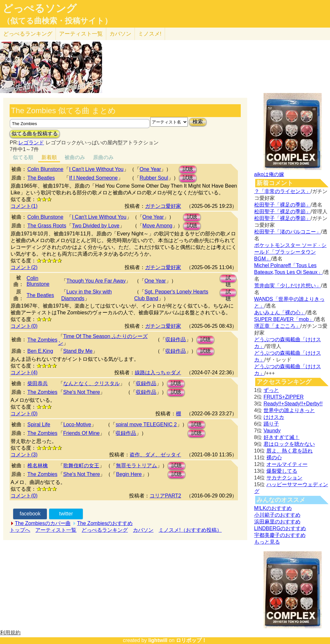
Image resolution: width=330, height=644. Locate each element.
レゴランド (31, 143)
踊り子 (271, 424)
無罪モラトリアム (136, 466)
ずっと (271, 390)
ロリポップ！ (191, 640)
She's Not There (82, 392)
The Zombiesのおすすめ (105, 523)
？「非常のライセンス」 (282, 191)
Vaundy (272, 431)
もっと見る (267, 542)
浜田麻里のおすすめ (277, 522)
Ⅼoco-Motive (77, 424)
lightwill (158, 640)
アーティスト (81, 34)
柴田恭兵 (38, 383)
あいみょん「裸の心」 (280, 313)
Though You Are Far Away (96, 281)
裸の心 (274, 458)
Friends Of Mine (82, 433)
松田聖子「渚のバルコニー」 (288, 232)
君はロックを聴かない (289, 444)
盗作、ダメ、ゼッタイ (155, 455)
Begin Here (129, 474)
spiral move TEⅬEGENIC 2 (146, 424)
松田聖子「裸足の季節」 (282, 205)
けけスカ (274, 417)
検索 (198, 122)
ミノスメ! (150, 34)
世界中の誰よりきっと (289, 410)
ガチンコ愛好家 (163, 206)
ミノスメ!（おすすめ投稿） (190, 530)
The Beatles (41, 178)
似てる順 (23, 157)
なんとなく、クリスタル (91, 383)
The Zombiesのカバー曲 (43, 523)
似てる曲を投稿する (35, 134)
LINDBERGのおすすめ (280, 528)
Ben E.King (40, 351)
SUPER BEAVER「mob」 (284, 319)
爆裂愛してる (282, 471)
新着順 (49, 157)
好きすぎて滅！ (282, 437)
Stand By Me (78, 351)
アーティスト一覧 (56, 530)
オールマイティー (287, 464)
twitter (66, 514)
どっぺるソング (40, 8)
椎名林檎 (38, 466)
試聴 (188, 169)
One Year (150, 169)
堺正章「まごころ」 (277, 326)
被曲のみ (75, 157)
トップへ (20, 530)
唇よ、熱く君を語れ (290, 451)
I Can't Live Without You (96, 169)
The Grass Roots (47, 226)
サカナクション (284, 478)
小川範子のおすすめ (277, 515)
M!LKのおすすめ (273, 508)
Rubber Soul (154, 178)
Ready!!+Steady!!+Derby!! (293, 404)
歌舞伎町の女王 (81, 466)
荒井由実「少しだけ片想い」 (288, 286)
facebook (30, 514)
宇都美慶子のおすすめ (280, 535)
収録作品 (176, 339)
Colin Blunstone (45, 169)
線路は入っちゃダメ (158, 373)
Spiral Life (39, 424)
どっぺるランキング (105, 530)
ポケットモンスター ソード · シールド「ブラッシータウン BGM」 (291, 252)
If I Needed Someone (93, 178)
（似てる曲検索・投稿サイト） (57, 21)
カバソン (120, 34)
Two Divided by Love (96, 226)
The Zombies (42, 340)
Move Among (157, 226)
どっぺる (28, 34)
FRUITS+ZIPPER (284, 397)
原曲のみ (103, 157)
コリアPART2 (165, 496)
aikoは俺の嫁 (269, 174)
